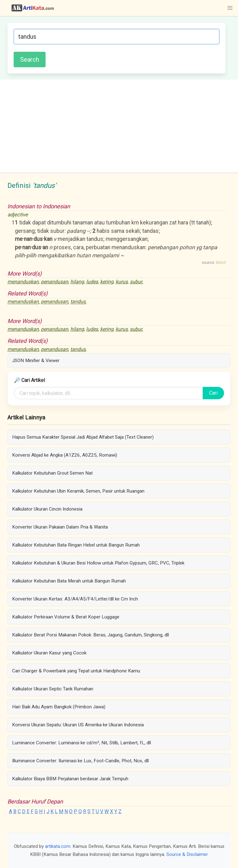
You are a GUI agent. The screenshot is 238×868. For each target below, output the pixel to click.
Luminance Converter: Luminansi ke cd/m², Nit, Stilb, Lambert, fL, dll (82, 743)
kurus (122, 282)
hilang (77, 282)
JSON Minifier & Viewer (36, 361)
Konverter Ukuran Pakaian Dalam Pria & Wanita (60, 527)
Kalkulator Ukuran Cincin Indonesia (47, 509)
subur (136, 282)
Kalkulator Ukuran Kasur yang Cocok (49, 653)
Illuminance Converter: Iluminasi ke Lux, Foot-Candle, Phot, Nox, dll (80, 761)
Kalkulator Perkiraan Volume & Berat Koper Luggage (66, 617)
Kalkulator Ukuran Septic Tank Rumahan (53, 689)
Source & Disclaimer (187, 854)
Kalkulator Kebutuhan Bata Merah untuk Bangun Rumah (69, 581)
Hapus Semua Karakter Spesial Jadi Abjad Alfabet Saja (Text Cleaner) (83, 437)
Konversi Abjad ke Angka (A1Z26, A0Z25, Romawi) (65, 455)
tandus (78, 302)
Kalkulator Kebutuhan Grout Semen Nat (52, 473)
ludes (92, 282)
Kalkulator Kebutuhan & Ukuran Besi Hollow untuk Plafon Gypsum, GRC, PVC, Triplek (98, 563)
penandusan (55, 282)
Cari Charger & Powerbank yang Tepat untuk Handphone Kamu (76, 671)
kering (107, 282)
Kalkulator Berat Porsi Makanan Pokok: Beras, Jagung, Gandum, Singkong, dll (90, 635)
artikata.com (58, 846)
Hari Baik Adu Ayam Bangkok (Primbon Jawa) (59, 707)
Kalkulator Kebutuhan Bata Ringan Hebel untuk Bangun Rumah (76, 545)
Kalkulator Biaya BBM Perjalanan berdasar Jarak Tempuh (70, 779)
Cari (213, 393)
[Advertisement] (119, 126)
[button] (230, 8)
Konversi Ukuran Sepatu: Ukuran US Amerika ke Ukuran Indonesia (78, 725)
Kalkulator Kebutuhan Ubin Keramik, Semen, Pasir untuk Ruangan (78, 491)
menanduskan (23, 282)
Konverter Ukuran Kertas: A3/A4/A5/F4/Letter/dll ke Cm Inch (75, 599)
